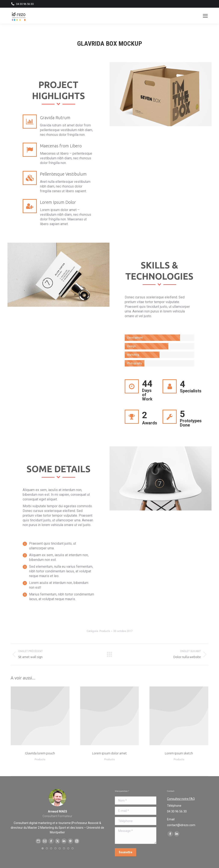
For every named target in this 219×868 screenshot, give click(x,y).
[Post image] (179, 716)
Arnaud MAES (58, 811)
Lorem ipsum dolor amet (109, 753)
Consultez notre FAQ (181, 799)
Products (105, 631)
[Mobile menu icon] (205, 16)
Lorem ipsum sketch (179, 753)
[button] (43, 848)
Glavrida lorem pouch (40, 753)
